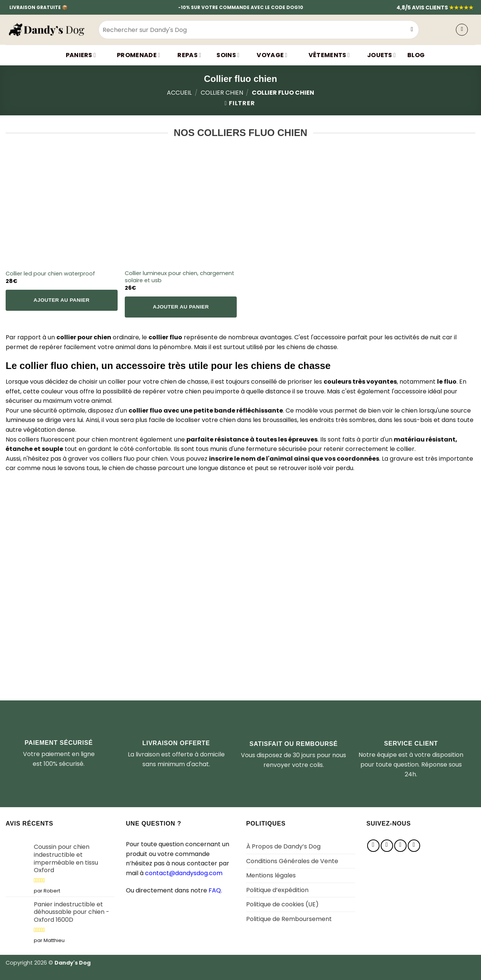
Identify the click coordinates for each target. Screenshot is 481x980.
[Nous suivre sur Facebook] (373, 846)
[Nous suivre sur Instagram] (387, 846)
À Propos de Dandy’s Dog (283, 846)
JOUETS (379, 55)
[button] (462, 30)
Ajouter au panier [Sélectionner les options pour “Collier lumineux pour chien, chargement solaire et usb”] (181, 307)
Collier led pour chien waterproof (50, 274)
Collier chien (222, 93)
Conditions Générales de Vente (292, 861)
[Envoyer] (412, 30)
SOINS (226, 55)
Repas (186, 55)
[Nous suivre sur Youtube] (414, 846)
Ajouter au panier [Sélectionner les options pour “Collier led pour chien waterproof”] (61, 300)
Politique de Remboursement (289, 919)
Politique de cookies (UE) (282, 904)
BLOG (416, 55)
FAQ (215, 890)
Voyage (269, 55)
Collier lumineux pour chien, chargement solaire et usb (179, 277)
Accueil (179, 93)
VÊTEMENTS (324, 55)
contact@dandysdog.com (184, 873)
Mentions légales (271, 875)
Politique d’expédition (277, 890)
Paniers (76, 55)
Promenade (134, 55)
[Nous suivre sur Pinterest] (400, 846)
